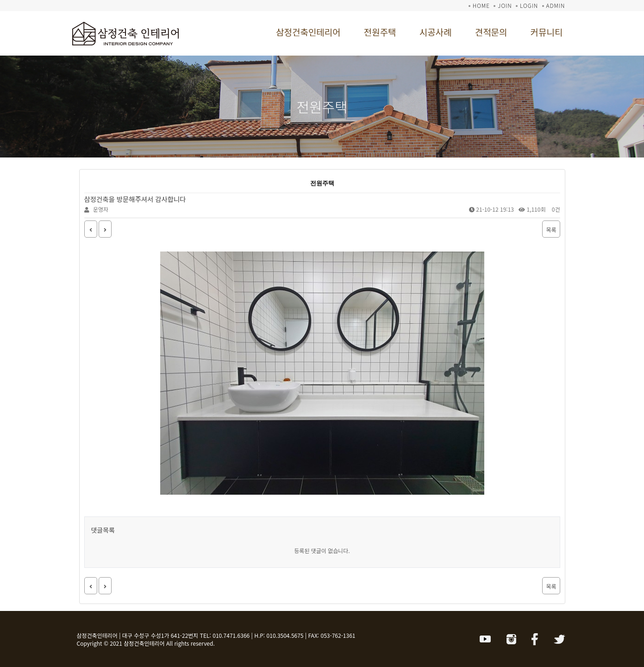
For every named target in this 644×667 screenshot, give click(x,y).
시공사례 (436, 32)
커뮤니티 (547, 32)
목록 (551, 230)
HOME (481, 5)
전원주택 (380, 32)
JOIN (505, 5)
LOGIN (529, 5)
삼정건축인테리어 (308, 32)
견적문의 (491, 32)
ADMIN (556, 5)
